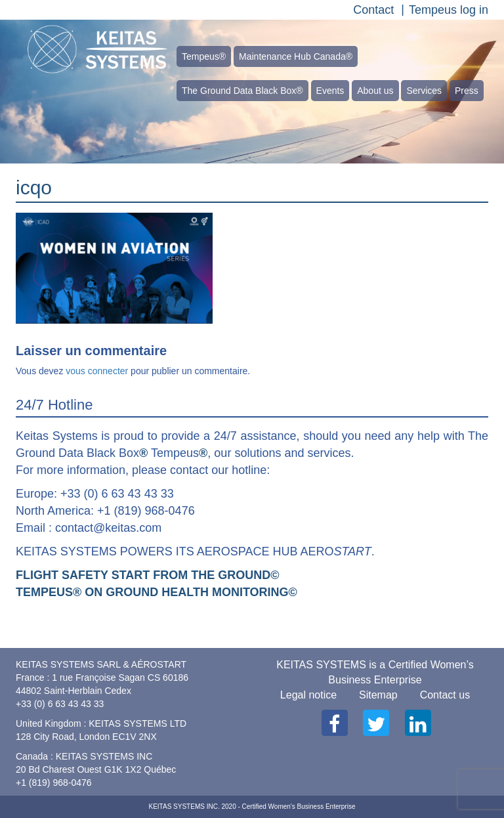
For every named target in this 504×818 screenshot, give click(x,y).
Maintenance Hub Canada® (296, 56)
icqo (34, 187)
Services (424, 91)
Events (330, 91)
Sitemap (378, 695)
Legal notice (308, 695)
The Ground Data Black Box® (242, 91)
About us (375, 91)
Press (467, 91)
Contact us (445, 695)
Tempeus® (204, 56)
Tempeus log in (449, 10)
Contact (373, 10)
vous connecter (97, 371)
